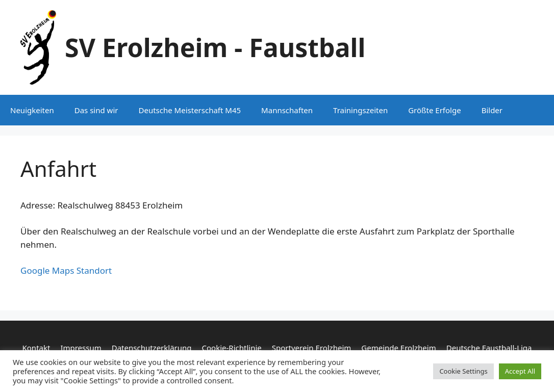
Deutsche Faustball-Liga (489, 348)
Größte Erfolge (434, 110)
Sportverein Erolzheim (311, 348)
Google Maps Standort (66, 270)
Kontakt (36, 348)
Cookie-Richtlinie (232, 348)
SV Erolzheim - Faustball (215, 47)
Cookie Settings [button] (463, 371)
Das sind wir (96, 110)
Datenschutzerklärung (152, 348)
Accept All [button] (520, 371)
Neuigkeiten (32, 110)
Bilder (492, 110)
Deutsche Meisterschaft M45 (190, 110)
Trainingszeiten (360, 110)
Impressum (81, 348)
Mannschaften (287, 110)
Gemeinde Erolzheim (398, 348)
